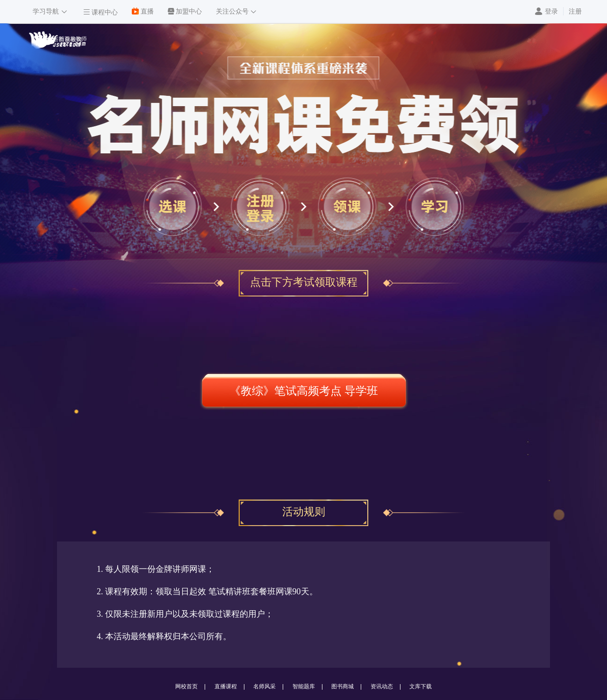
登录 (551, 11)
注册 (575, 11)
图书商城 (343, 686)
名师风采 (264, 686)
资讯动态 (382, 686)
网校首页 (186, 686)
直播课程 (226, 686)
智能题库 (304, 686)
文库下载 (421, 686)
